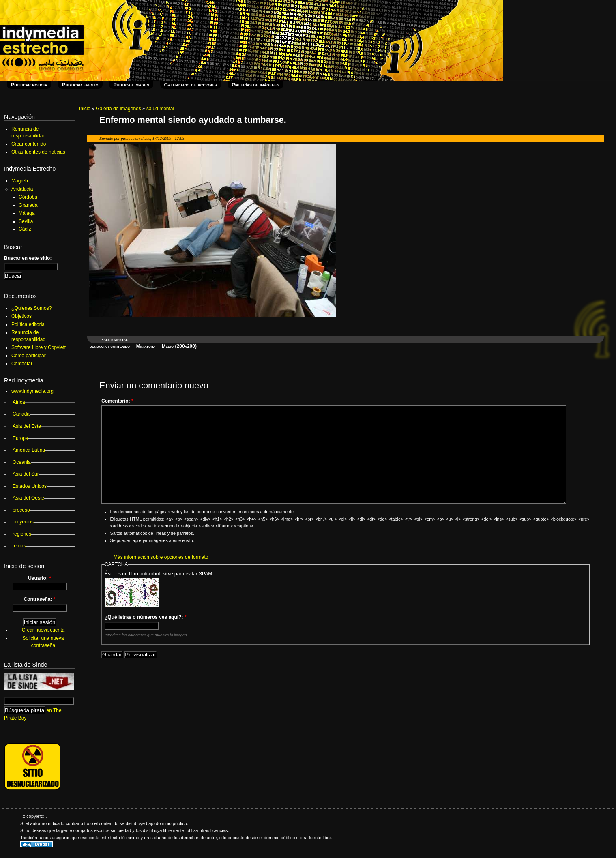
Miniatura (146, 346)
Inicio (85, 109)
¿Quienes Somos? (31, 308)
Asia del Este (27, 426)
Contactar (22, 364)
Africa (19, 402)
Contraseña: (39, 599)
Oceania (22, 462)
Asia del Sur (26, 474)
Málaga (27, 213)
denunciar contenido (110, 346)
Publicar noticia (29, 85)
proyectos (23, 522)
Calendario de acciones (191, 85)
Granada (28, 205)
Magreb (20, 181)
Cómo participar (29, 356)
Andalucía (22, 189)
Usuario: (40, 578)
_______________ (36, 739)
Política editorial (29, 324)
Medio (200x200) (179, 346)
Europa (20, 438)
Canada (21, 414)
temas (19, 546)
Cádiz (25, 229)
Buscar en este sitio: (28, 258)
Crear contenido (29, 144)
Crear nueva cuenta (43, 630)
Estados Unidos (30, 486)
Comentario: (117, 401)
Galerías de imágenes (255, 85)
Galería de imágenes (118, 109)
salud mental (160, 109)
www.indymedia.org (32, 391)
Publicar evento (80, 85)
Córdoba (28, 197)
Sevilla (26, 221)
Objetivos (21, 316)
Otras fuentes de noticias (38, 152)
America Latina (29, 450)
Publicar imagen (131, 85)
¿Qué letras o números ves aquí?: (145, 617)
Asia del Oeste (28, 498)
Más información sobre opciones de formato (161, 557)
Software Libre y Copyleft (39, 347)
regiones (22, 534)
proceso (21, 510)
